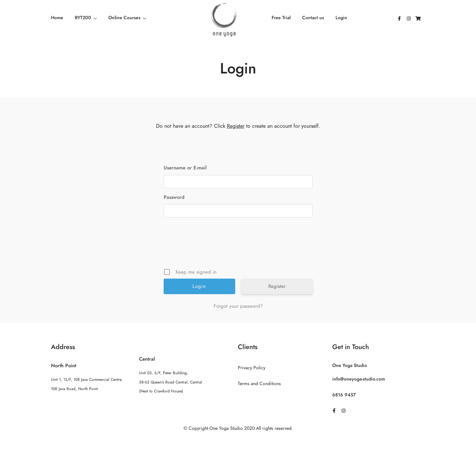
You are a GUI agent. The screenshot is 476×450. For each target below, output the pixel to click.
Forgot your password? (238, 306)
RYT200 (83, 18)
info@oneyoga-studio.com (359, 379)
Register (236, 126)
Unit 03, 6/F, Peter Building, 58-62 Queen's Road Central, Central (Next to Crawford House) (171, 382)
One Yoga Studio (350, 365)
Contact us (313, 18)
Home (57, 18)
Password (174, 197)
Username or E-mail (185, 168)
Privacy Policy (252, 368)
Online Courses (124, 18)
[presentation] (239, 245)
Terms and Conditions (259, 384)
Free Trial (281, 18)
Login (341, 18)
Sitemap (238, 441)
